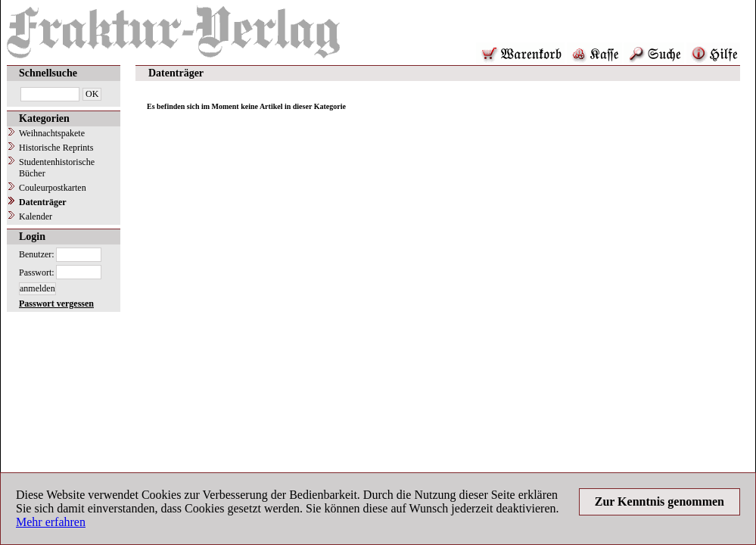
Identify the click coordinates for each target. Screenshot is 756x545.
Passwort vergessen (56, 304)
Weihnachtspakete (52, 133)
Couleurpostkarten (53, 188)
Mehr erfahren (51, 522)
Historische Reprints (56, 148)
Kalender (36, 216)
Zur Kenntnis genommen (660, 501)
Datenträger (43, 202)
